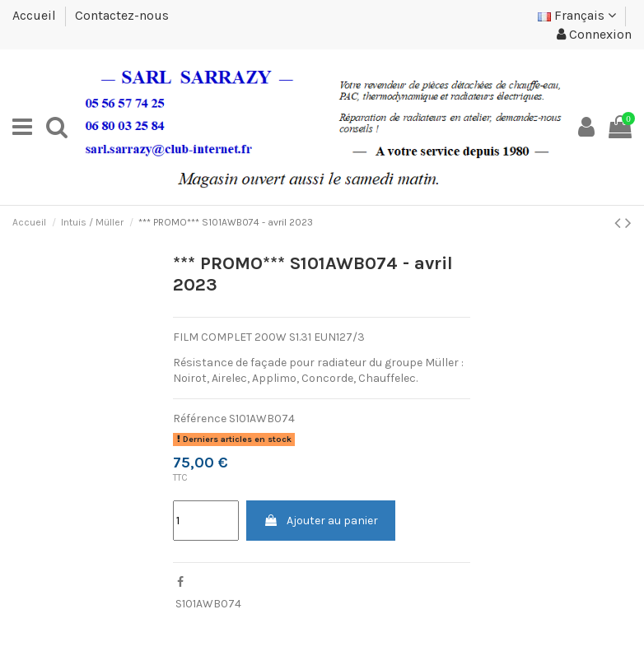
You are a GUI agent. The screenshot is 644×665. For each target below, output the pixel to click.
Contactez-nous (122, 15)
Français (577, 15)
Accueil (36, 15)
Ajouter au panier (321, 521)
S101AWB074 (208, 604)
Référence (200, 419)
